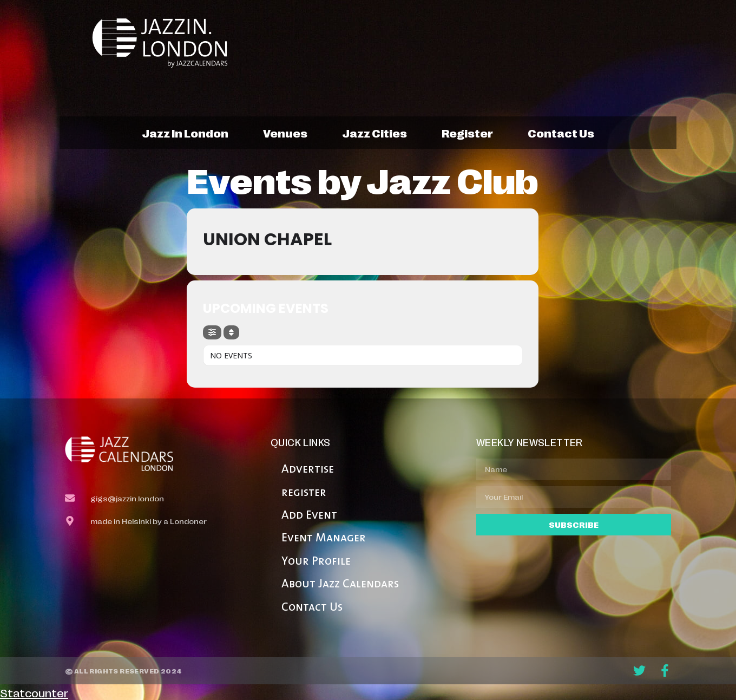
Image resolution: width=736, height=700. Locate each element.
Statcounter (34, 692)
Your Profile (316, 562)
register (467, 133)
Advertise (308, 470)
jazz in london (185, 133)
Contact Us (312, 608)
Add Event (309, 516)
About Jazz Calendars (340, 584)
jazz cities (374, 133)
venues (285, 133)
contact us (561, 133)
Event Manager (324, 538)
